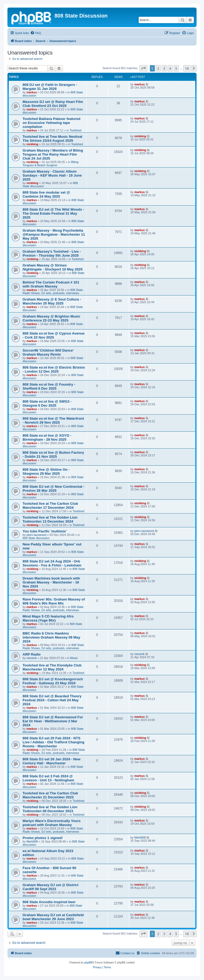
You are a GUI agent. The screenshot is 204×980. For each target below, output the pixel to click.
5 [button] (176, 68)
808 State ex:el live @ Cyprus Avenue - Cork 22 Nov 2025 (54, 335)
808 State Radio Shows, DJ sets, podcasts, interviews (53, 291)
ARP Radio (32, 654)
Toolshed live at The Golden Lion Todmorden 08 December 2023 (50, 809)
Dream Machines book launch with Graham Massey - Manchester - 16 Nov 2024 (51, 582)
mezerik (32, 658)
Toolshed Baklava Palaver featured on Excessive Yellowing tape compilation (51, 123)
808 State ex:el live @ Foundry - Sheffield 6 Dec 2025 (49, 386)
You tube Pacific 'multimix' (45, 531)
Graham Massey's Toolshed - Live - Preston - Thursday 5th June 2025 (52, 253)
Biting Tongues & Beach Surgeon (50, 164)
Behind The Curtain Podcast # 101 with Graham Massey (51, 284)
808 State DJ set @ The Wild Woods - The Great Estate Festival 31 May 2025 (53, 213)
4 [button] (170, 68)
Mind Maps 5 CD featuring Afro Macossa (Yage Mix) (48, 618)
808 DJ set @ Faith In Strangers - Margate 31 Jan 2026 (50, 87)
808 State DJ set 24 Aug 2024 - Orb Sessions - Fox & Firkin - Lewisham (52, 563)
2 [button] (158, 68)
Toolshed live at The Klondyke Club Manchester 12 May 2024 (52, 667)
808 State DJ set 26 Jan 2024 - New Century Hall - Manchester (52, 761)
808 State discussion (36, 538)
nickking (33, 144)
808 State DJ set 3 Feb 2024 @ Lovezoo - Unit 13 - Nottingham (48, 778)
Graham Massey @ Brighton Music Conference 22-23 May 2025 (51, 318)
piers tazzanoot (37, 535)
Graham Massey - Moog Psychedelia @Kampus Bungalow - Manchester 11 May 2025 (54, 234)
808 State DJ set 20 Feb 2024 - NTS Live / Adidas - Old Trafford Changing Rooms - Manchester (54, 742)
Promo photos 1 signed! (43, 838)
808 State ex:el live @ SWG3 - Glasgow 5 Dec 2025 (47, 403)
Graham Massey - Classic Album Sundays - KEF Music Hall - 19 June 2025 (52, 175)
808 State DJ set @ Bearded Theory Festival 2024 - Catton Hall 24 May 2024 (52, 700)
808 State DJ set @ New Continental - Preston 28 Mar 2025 (54, 489)
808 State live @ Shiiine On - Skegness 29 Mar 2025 (46, 472)
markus (32, 92)
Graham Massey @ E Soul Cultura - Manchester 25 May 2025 (52, 301)
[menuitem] (36, 33)
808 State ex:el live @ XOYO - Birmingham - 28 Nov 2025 (47, 437)
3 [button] (164, 68)
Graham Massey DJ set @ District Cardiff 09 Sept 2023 (50, 887)
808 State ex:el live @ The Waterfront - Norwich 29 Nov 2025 (53, 420)
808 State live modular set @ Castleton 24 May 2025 (46, 194)
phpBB (88, 963)
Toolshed (75, 130)
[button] (143, 68)
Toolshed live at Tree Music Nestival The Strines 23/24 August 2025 (52, 139)
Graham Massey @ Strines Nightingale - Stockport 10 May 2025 (53, 267)
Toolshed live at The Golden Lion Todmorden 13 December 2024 (50, 519)
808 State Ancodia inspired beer (49, 902)
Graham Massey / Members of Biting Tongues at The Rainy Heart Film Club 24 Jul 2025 (53, 154)
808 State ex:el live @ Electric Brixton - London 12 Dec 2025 (54, 369)
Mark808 (32, 841)
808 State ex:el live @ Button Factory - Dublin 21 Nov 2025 (53, 454)
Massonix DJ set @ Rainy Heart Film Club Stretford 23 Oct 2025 (53, 104)
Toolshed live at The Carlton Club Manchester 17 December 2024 (50, 506)
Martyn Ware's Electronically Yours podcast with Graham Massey (52, 823)
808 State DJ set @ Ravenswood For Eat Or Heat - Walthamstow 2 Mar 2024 (53, 721)
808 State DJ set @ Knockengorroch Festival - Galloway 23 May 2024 (53, 681)
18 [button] (187, 68)
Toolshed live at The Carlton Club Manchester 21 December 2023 (50, 795)
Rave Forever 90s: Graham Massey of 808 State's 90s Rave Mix (54, 601)
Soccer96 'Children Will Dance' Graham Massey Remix (48, 352)
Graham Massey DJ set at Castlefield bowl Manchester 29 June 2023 (53, 917)
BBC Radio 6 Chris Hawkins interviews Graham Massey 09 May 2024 (51, 637)
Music (74, 658)
